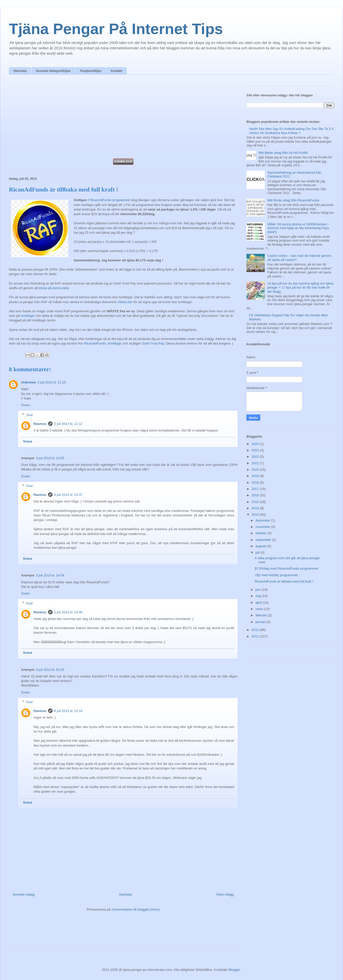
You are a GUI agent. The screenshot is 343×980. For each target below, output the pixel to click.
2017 (256, 489)
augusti (261, 546)
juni (259, 590)
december (263, 520)
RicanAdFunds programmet (110, 200)
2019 (256, 476)
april (259, 603)
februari (262, 615)
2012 (256, 630)
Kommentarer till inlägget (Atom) (136, 909)
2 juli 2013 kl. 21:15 (52, 382)
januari (261, 622)
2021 (256, 463)
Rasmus (40, 424)
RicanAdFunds (95, 343)
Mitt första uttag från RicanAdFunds (293, 200)
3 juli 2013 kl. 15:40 (68, 612)
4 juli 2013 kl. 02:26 (50, 670)
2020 (256, 470)
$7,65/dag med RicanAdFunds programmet (286, 568)
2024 (256, 444)
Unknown (29, 382)
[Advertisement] (123, 118)
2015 (256, 502)
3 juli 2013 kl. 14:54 (50, 575)
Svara (25, 405)
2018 (256, 482)
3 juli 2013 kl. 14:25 (50, 458)
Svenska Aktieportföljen (53, 71)
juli (258, 552)
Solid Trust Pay (153, 343)
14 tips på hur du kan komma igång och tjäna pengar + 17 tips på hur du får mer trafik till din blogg (300, 287)
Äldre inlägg (225, 894)
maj (259, 596)
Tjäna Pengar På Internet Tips (116, 29)
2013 (256, 515)
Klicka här (125, 302)
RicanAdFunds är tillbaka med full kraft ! (284, 581)
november (263, 527)
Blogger (235, 970)
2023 (256, 450)
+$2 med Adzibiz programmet (276, 575)
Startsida (20, 71)
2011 (256, 636)
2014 (256, 508)
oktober (262, 533)
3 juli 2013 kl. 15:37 (68, 495)
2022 (256, 457)
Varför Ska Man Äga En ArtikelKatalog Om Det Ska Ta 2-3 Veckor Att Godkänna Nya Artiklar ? (291, 131)
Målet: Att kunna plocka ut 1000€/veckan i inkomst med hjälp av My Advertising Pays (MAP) (298, 228)
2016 (256, 495)
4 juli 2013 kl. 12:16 (68, 711)
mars (260, 609)
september (264, 540)
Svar (30, 415)
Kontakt (116, 71)
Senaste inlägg (24, 894)
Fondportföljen (91, 71)
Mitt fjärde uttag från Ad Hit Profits (283, 153)
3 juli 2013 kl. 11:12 (68, 424)
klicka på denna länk (54, 288)
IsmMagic (28, 316)
